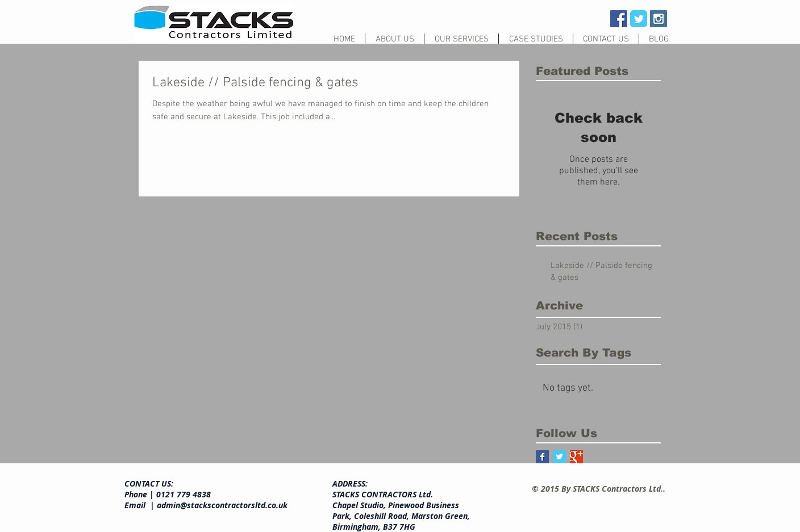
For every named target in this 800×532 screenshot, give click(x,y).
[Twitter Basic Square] (559, 457)
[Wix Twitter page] (639, 19)
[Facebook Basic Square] (542, 457)
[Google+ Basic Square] (576, 457)
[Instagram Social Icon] (659, 19)
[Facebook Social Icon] (619, 19)
